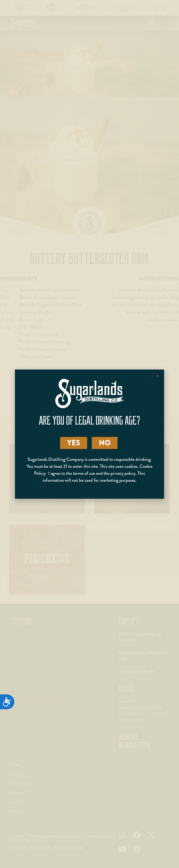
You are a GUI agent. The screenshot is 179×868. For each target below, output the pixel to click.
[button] (158, 376)
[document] (89, 434)
